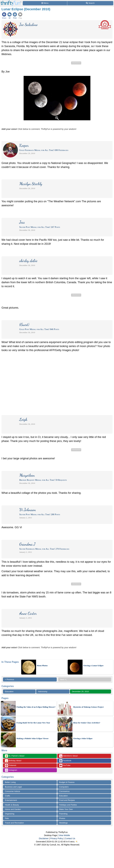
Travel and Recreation (14, 823)
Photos (62, 818)
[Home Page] (11, 2)
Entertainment (11, 800)
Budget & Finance (67, 782)
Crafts (7, 796)
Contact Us (70, 838)
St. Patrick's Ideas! (15, 756)
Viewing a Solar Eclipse (83, 738)
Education (9, 692)
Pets (7, 818)
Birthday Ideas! (13, 761)
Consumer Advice (12, 791)
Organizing (10, 814)
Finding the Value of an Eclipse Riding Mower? (36, 707)
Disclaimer (44, 838)
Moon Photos (42, 666)
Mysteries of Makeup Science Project (88, 707)
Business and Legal (13, 787)
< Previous (9, 679)
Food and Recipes (67, 800)
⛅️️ (77, 842)
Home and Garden (13, 809)
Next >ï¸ (64, 679)
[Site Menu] (45, 3)
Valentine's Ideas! (69, 756)
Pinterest (11, 765)
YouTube (65, 765)
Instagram (11, 770)
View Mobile (64, 835)
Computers (64, 787)
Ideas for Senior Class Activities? (87, 723)
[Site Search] (90, 3)
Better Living (10, 782)
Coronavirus (64, 791)
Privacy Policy (57, 838)
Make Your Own (66, 809)
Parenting (63, 814)
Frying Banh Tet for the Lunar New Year (33, 723)
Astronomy (43, 692)
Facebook (65, 761)
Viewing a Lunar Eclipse (93, 666)
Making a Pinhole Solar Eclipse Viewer (33, 738)
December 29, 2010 (80, 692)
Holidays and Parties (68, 805)
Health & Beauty (12, 805)
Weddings (64, 823)
